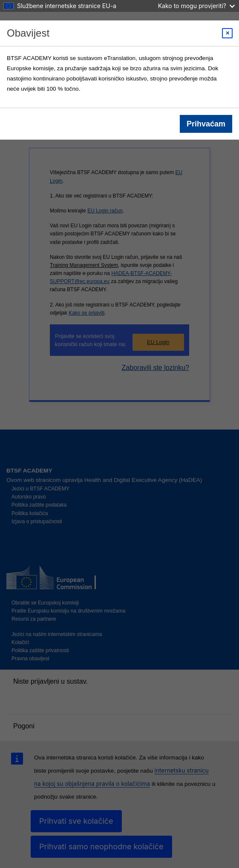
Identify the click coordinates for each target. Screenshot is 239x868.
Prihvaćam (206, 124)
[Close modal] (227, 33)
